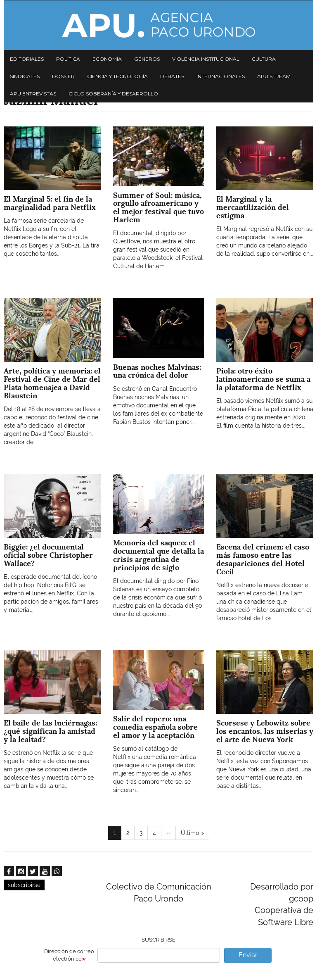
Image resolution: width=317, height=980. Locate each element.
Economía (107, 59)
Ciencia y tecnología (117, 76)
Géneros (147, 59)
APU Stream (274, 76)
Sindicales (25, 76)
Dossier (63, 76)
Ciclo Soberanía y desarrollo (113, 94)
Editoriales (27, 59)
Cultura (264, 59)
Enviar (248, 955)
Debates (172, 76)
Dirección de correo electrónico (69, 955)
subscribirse (24, 885)
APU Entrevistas (33, 94)
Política (68, 59)
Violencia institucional (206, 59)
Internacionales (221, 76)
